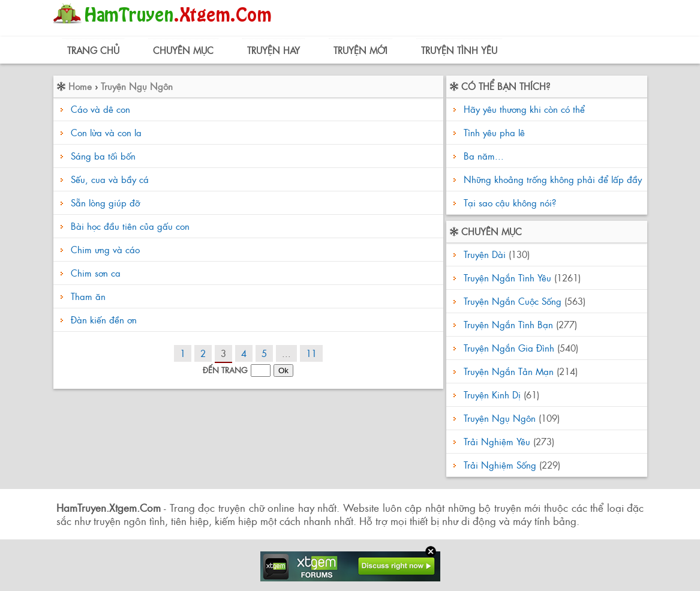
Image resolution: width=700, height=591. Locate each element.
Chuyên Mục (183, 50)
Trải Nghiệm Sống (500, 465)
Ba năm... (482, 156)
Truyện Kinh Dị (492, 394)
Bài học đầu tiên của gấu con (130, 226)
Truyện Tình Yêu (459, 50)
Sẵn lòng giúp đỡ (105, 202)
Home (80, 86)
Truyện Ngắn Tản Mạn (509, 371)
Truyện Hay (274, 50)
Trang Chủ (93, 50)
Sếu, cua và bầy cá (110, 179)
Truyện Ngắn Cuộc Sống (513, 301)
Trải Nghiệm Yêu (497, 441)
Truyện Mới (360, 50)
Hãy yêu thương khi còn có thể (523, 109)
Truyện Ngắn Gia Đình (509, 348)
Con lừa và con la (106, 132)
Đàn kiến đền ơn (104, 319)
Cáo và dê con (100, 109)
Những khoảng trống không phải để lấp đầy (551, 179)
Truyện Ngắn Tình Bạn (508, 324)
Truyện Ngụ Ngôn (137, 86)
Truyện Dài (485, 254)
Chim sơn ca (96, 273)
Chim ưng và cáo (105, 249)
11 (311, 353)
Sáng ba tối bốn (103, 156)
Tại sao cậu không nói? (508, 202)
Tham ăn (88, 296)
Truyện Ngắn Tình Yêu (507, 277)
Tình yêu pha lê (493, 132)
